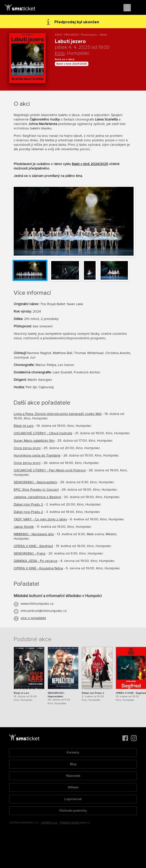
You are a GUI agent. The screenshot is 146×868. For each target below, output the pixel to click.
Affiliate (73, 787)
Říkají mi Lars (24, 426)
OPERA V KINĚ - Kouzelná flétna (38, 568)
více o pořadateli (33, 618)
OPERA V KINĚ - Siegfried (33, 546)
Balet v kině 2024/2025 (72, 64)
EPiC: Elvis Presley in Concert (36, 490)
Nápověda (73, 776)
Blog (73, 764)
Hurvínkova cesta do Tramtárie (37, 455)
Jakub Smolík (24, 527)
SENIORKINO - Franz (30, 553)
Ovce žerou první (27, 448)
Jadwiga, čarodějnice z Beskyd (37, 497)
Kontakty (73, 752)
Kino (60, 53)
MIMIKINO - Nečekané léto (34, 534)
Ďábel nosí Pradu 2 (28, 504)
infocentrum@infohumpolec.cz (44, 611)
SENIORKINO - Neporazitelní (35, 482)
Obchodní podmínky (73, 811)
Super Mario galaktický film (34, 441)
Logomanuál (73, 799)
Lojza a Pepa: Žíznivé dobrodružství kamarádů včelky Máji (58, 414)
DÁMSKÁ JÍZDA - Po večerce (36, 561)
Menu (138, 8)
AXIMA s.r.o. (50, 823)
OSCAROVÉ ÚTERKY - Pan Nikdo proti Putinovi (50, 470)
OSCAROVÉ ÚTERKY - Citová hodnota (43, 433)
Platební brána (70, 823)
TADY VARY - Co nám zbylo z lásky (40, 519)
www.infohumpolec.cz (37, 604)
